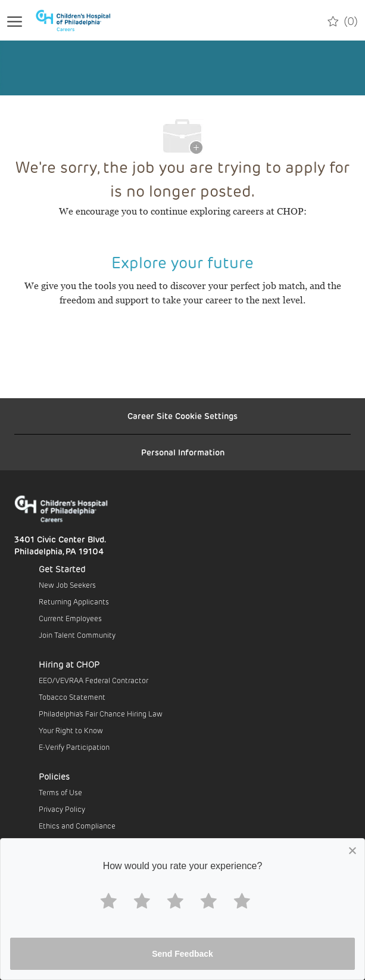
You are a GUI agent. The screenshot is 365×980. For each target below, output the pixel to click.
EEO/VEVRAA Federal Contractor (93, 680)
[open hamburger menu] (15, 20)
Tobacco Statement (72, 697)
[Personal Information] (183, 452)
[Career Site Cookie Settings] (182, 416)
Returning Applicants (74, 601)
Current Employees (70, 618)
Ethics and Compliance (77, 826)
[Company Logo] (80, 20)
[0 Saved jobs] (343, 20)
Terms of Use (60, 792)
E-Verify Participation (74, 747)
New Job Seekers (67, 585)
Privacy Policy (62, 809)
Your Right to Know (71, 730)
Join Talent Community (77, 635)
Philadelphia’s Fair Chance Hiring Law (101, 714)
